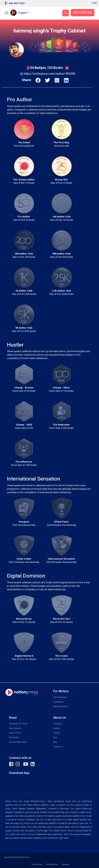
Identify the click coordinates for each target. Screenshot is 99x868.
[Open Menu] (6, 13)
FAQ (55, 737)
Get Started (83, 13)
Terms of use (37, 864)
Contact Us (58, 747)
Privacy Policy (52, 864)
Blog (55, 742)
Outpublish (58, 702)
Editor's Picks (15, 733)
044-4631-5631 (17, 3)
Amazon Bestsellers (18, 742)
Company (58, 724)
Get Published (60, 697)
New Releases (15, 728)
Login (94, 3)
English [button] (22, 13)
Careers (57, 728)
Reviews (57, 733)
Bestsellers (14, 737)
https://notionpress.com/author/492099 (50, 74)
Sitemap (65, 864)
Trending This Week (18, 724)
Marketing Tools (60, 706)
